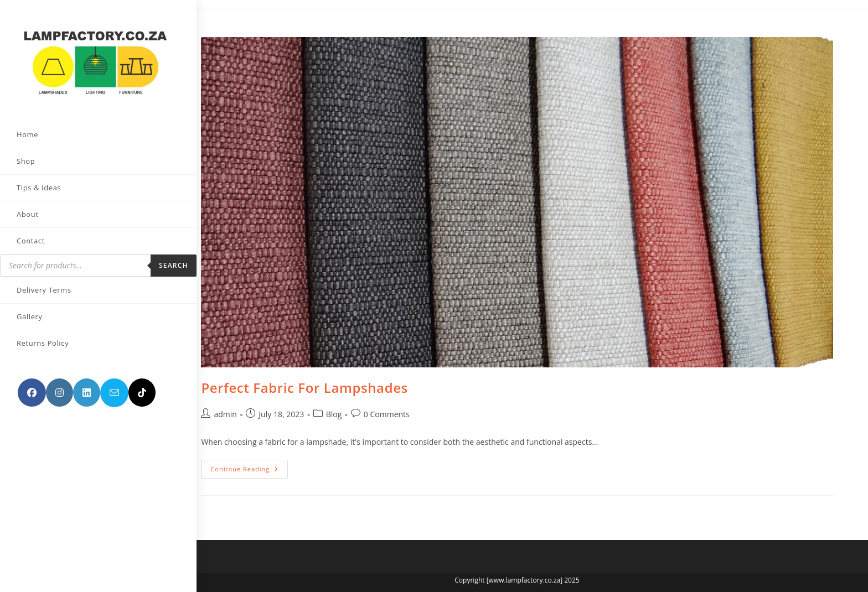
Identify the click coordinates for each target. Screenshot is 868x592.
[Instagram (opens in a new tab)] (60, 380)
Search (143, 253)
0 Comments (387, 414)
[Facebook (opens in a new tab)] (32, 380)
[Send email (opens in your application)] (114, 380)
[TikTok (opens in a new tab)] (31, 409)
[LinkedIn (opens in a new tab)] (87, 380)
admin (225, 414)
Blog (334, 414)
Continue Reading (249, 471)
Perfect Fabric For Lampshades (304, 388)
